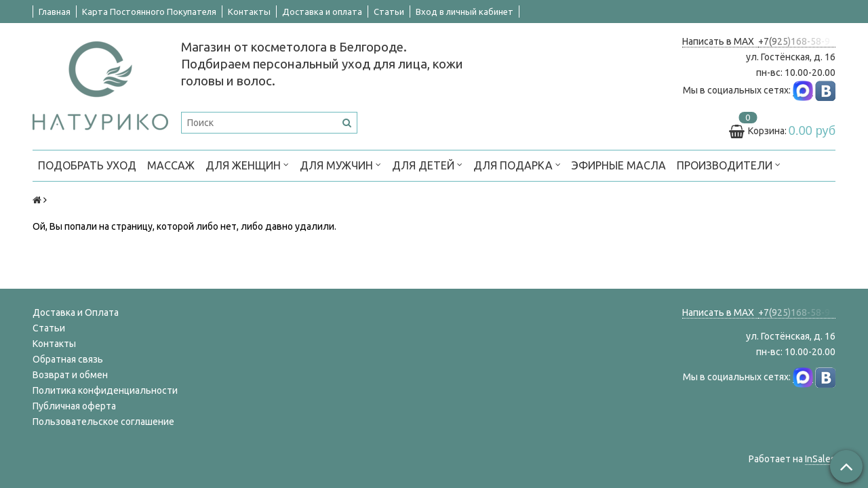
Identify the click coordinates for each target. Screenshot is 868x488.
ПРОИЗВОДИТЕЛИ (729, 164)
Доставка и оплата (322, 12)
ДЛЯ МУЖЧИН (340, 164)
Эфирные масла (619, 165)
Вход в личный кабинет (465, 12)
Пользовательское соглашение (103, 422)
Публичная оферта (74, 406)
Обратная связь (68, 359)
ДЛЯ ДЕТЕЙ (427, 164)
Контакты (249, 12)
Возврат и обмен (70, 375)
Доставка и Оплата (76, 312)
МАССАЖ (171, 165)
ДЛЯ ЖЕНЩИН (247, 164)
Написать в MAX (720, 41)
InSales (820, 459)
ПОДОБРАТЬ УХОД (87, 165)
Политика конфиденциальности (105, 390)
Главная (55, 12)
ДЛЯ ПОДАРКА (517, 164)
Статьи (389, 12)
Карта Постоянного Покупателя (149, 12)
